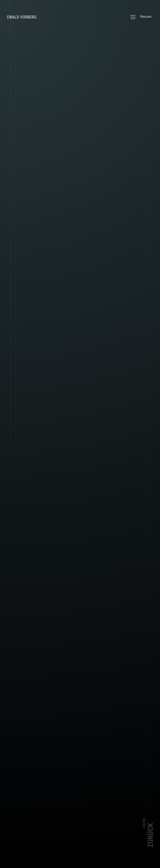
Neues (146, 16)
